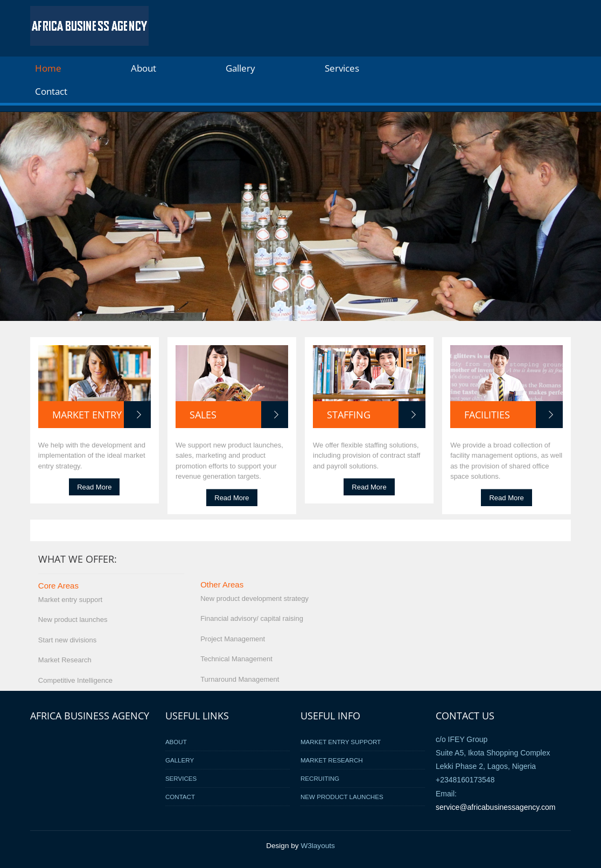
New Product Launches (342, 797)
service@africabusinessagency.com (496, 807)
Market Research (332, 760)
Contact (51, 91)
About (144, 68)
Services (342, 68)
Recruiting (320, 778)
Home (48, 68)
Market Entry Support (341, 742)
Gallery (240, 68)
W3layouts (317, 846)
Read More (94, 487)
